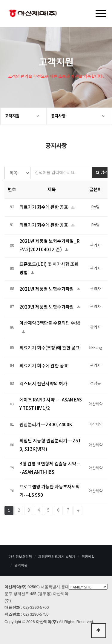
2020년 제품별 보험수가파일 (47, 307)
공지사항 (58, 116)
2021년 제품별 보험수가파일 (47, 289)
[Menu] (101, 13)
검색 (102, 173)
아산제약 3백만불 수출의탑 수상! (50, 323)
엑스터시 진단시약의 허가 (43, 384)
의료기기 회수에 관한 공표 (44, 207)
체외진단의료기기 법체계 (57, 556)
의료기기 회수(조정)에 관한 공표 (50, 348)
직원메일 (88, 556)
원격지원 (21, 565)
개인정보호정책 (20, 556)
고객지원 (12, 116)
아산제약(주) (33, 14)
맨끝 (78, 510)
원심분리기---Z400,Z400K (46, 425)
